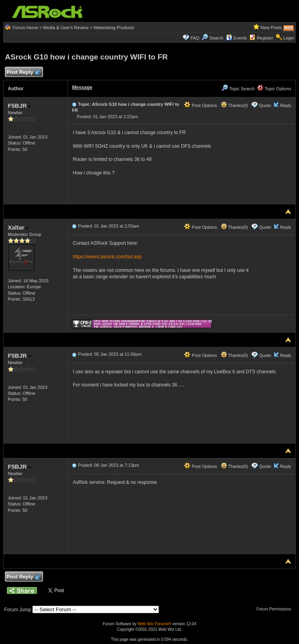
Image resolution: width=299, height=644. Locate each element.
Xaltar (18, 227)
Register (265, 38)
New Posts (271, 28)
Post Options (200, 105)
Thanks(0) (234, 105)
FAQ (195, 38)
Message (82, 87)
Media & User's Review (66, 28)
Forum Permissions (276, 609)
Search (217, 38)
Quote (265, 105)
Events (237, 38)
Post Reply (23, 72)
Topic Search (238, 89)
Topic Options (274, 89)
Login (289, 38)
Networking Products (114, 28)
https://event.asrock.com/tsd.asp (107, 257)
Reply (285, 105)
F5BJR (19, 106)
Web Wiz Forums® (154, 624)
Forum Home (26, 28)
